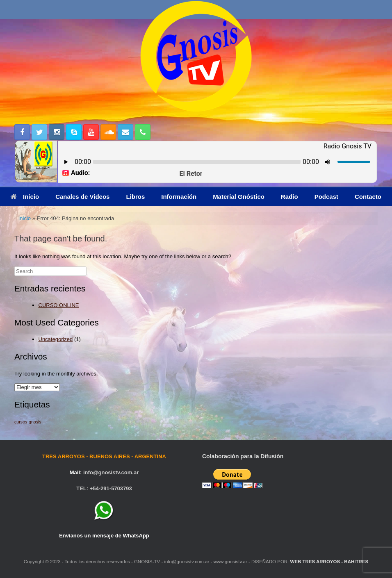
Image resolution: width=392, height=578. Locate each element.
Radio (289, 197)
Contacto (368, 197)
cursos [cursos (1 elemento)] (21, 422)
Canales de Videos (82, 197)
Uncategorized (56, 339)
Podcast (326, 197)
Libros (135, 197)
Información (179, 197)
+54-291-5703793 (111, 488)
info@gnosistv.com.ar (111, 472)
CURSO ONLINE (59, 305)
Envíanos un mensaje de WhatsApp (104, 536)
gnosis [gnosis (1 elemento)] (35, 422)
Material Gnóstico (239, 197)
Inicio (25, 197)
